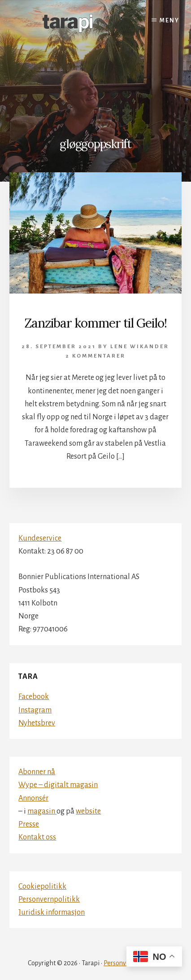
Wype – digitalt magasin (58, 785)
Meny (169, 21)
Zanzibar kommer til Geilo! (95, 323)
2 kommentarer (95, 356)
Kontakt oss (37, 837)
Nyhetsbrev (37, 723)
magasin (42, 811)
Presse (29, 824)
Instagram (35, 710)
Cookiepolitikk (42, 886)
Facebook (34, 697)
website (88, 811)
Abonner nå (37, 772)
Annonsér (33, 798)
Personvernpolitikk (49, 899)
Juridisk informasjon (52, 912)
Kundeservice (40, 538)
